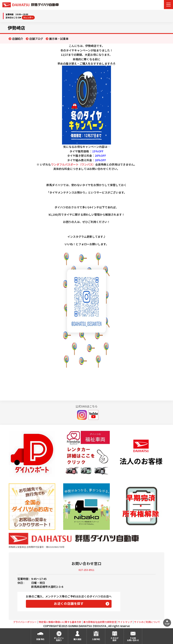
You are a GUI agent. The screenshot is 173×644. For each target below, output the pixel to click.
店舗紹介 (18, 39)
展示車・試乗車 (59, 39)
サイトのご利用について (147, 622)
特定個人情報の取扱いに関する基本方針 (60, 622)
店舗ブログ (36, 39)
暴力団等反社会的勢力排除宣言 (100, 622)
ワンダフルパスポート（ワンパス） (73, 164)
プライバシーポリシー (25, 622)
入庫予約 (96, 639)
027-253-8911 (86, 570)
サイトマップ (125, 622)
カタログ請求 (115, 639)
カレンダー (28, 17)
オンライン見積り (59, 639)
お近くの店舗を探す (69, 603)
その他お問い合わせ (133, 639)
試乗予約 (40, 639)
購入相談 (77, 639)
